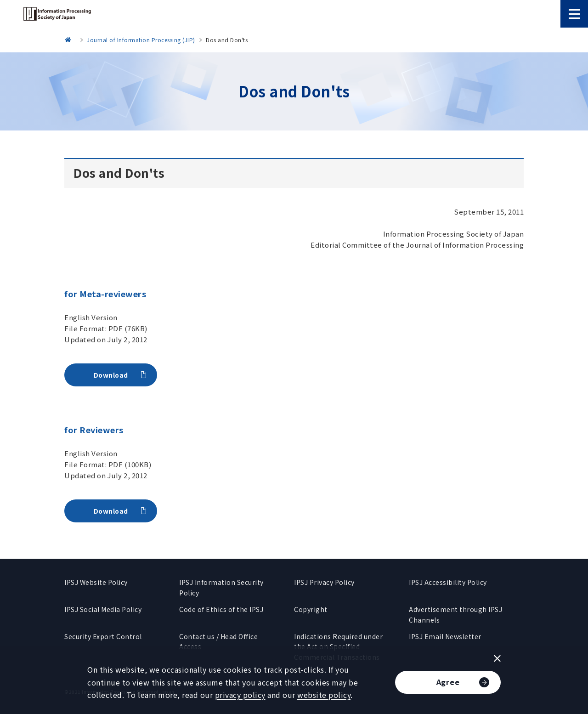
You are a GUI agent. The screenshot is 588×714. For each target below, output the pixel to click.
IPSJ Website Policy (96, 582)
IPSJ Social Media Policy (103, 609)
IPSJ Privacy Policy (324, 582)
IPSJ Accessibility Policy (448, 582)
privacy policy (240, 695)
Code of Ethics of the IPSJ (221, 609)
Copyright (311, 609)
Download (111, 375)
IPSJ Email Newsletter (445, 636)
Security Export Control (103, 636)
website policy (324, 695)
